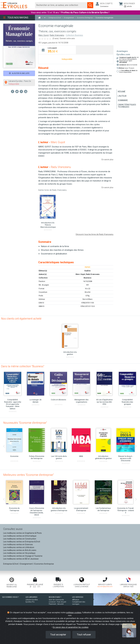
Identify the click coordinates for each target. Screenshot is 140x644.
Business (87, 278)
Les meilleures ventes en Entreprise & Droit (22, 542)
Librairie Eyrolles (32, 600)
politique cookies (74, 613)
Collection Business (74, 35)
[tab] (57, 50)
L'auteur (122, 96)
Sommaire (123, 100)
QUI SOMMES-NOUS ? (11, 597)
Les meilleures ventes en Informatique (20, 536)
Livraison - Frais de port (57, 602)
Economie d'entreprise (44, 564)
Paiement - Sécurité (56, 604)
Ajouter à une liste (19, 73)
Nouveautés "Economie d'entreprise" (25, 423)
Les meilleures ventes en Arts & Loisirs (20, 550)
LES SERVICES (78, 597)
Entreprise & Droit (11, 564)
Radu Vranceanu (57, 35)
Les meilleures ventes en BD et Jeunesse (21, 559)
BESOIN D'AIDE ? (55, 597)
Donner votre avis (67, 38)
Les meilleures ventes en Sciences (18, 544)
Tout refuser (84, 635)
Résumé (122, 92)
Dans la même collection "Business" (23, 366)
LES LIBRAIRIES (31, 597)
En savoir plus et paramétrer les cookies (71, 627)
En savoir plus (107, 160)
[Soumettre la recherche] (90, 5)
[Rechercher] (61, 5)
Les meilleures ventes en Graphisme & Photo (22, 533)
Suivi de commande (56, 600)
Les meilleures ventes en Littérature (19, 547)
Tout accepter (58, 635)
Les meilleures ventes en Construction (20, 539)
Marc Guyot (44, 35)
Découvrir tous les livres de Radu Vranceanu (95, 234)
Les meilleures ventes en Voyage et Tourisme (23, 556)
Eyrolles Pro (30, 602)
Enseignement (26, 564)
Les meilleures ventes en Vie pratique (19, 553)
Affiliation (76, 600)
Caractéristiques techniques (127, 106)
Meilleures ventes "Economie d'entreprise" (29, 475)
